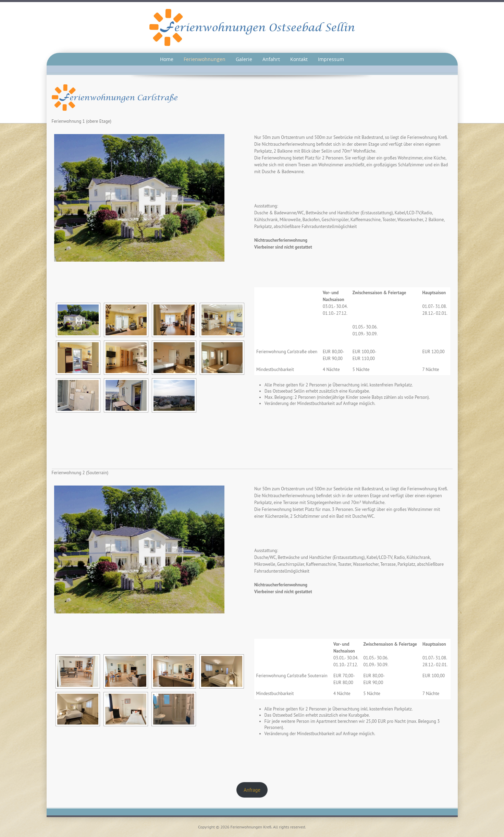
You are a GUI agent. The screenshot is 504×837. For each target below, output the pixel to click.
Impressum (331, 59)
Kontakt (299, 59)
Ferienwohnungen (205, 59)
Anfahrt (271, 59)
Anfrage (252, 790)
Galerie (244, 59)
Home (167, 59)
